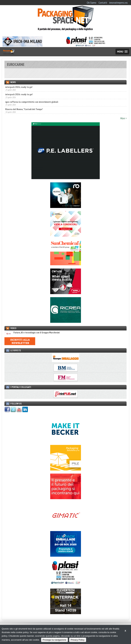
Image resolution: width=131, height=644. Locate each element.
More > (123, 118)
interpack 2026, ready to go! (19, 87)
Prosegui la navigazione (54, 640)
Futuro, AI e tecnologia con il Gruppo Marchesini (32, 333)
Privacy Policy (78, 640)
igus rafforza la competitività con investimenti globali (32, 102)
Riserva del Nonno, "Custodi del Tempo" (24, 109)
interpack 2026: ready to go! (19, 94)
